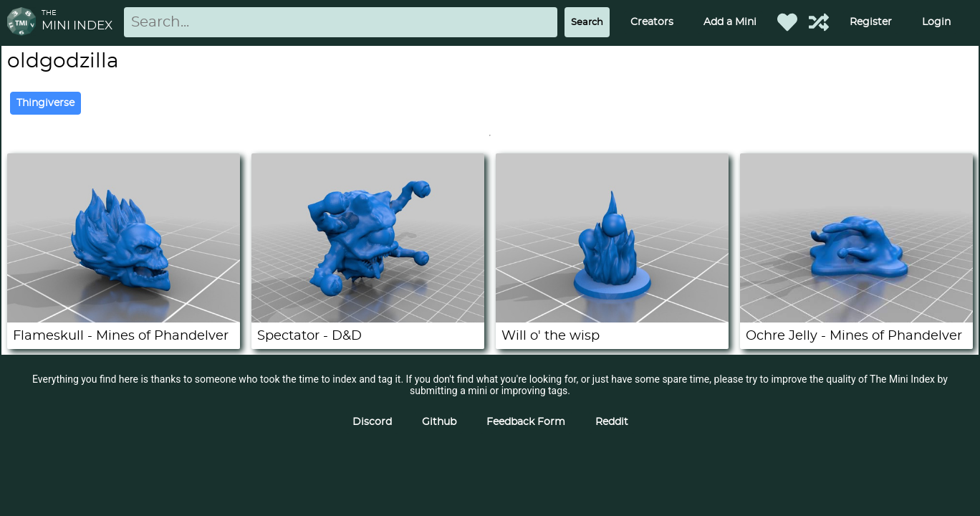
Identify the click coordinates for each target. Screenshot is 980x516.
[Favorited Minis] (787, 22)
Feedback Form (526, 422)
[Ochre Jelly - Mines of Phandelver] (856, 319)
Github (439, 422)
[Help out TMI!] (819, 22)
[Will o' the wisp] (612, 319)
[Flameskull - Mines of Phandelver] (124, 319)
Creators (652, 22)
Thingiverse (45, 103)
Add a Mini (730, 22)
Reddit (612, 422)
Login (936, 22)
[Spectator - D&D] (368, 319)
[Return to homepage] (24, 23)
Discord (372, 422)
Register (871, 22)
